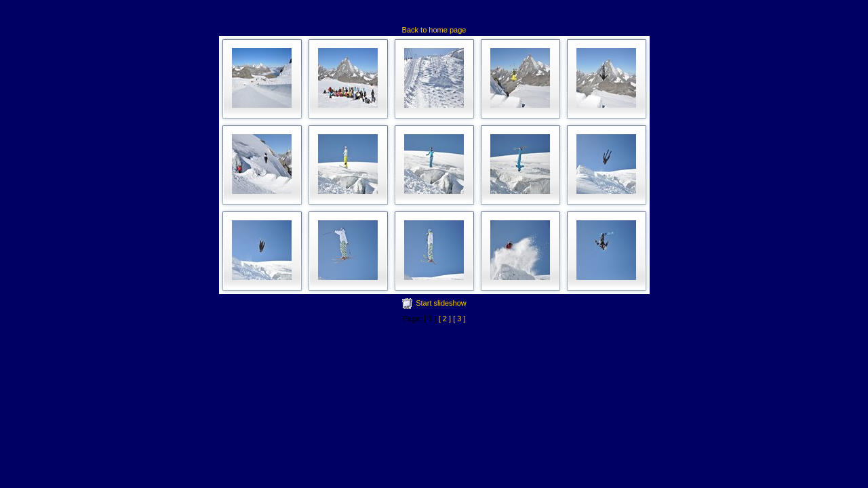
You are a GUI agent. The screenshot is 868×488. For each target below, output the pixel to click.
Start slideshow (441, 303)
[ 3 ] (459, 319)
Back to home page (434, 30)
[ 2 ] (445, 319)
